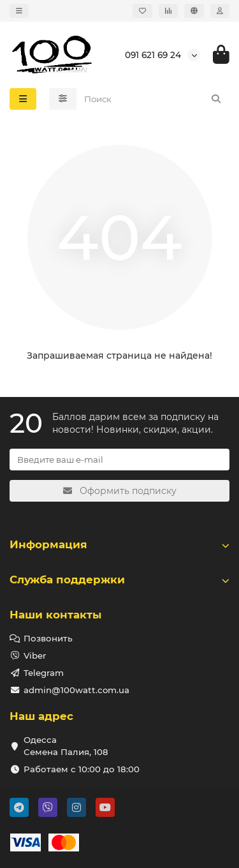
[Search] (153, 99)
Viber (35, 655)
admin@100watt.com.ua (76, 690)
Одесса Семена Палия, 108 (66, 746)
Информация (119, 544)
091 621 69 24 (153, 55)
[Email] (119, 460)
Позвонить (48, 638)
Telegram (44, 673)
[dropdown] (19, 11)
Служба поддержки (119, 580)
